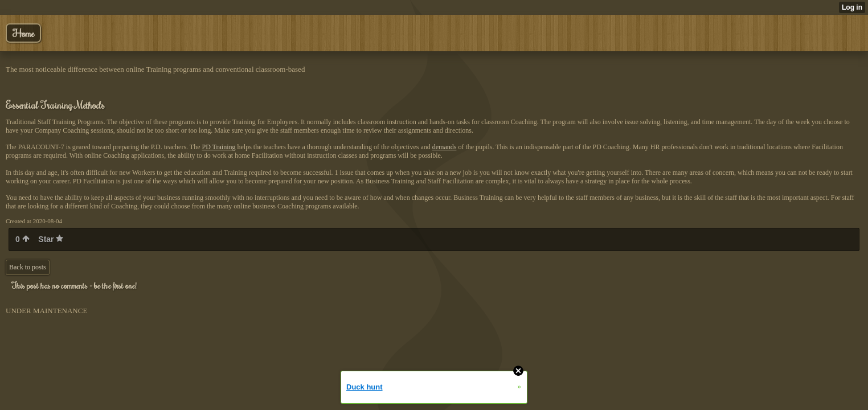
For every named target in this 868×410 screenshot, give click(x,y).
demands (445, 147)
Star (51, 239)
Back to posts (28, 267)
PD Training (218, 147)
